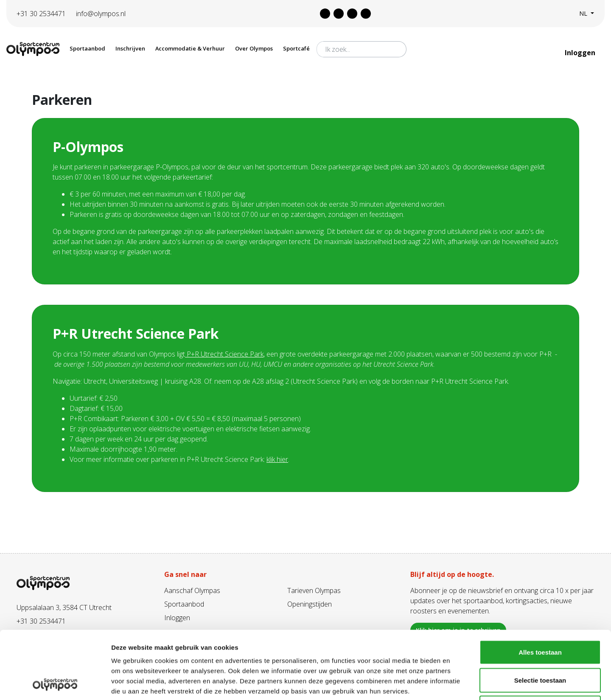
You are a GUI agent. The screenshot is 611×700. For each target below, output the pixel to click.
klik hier (277, 459)
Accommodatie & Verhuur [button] (190, 48)
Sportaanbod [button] (87, 48)
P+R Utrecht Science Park (225, 354)
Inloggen (581, 53)
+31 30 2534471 (41, 14)
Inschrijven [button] (130, 48)
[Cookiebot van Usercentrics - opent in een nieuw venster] (55, 683)
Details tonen (458, 683)
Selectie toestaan (540, 617)
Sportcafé (296, 48)
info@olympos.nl (101, 14)
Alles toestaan (540, 589)
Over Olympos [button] (254, 48)
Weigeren (540, 644)
